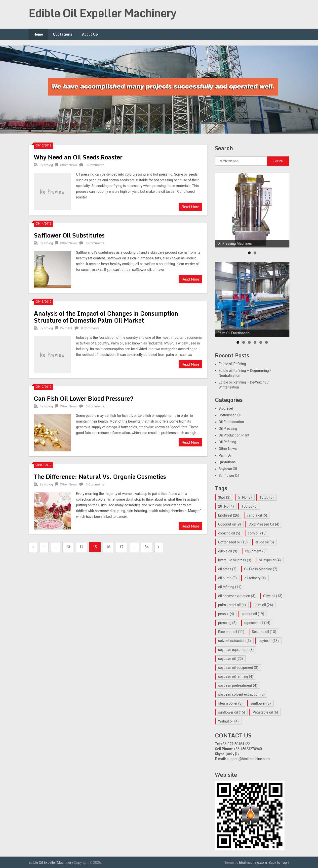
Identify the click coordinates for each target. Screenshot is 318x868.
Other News (68, 165)
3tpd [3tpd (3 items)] (224, 497)
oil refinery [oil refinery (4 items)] (255, 578)
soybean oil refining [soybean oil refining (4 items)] (236, 676)
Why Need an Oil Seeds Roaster (78, 157)
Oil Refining (227, 442)
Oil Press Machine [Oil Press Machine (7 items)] (261, 569)
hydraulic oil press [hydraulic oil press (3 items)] (235, 560)
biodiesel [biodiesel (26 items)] (229, 515)
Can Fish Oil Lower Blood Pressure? (84, 398)
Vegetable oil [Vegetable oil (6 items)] (265, 712)
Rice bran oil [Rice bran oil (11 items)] (231, 632)
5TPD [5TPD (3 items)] (245, 497)
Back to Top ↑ (279, 863)
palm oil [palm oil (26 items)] (263, 605)
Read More (190, 207)
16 (108, 547)
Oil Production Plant (234, 435)
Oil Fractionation (231, 422)
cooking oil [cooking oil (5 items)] (229, 533)
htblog (48, 165)
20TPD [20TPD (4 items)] (226, 506)
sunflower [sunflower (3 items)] (260, 703)
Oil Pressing (228, 429)
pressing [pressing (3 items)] (227, 623)
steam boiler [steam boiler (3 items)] (230, 703)
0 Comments (95, 165)
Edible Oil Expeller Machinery (102, 13)
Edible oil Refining (232, 364)
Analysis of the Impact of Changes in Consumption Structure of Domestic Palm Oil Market (106, 317)
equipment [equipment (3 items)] (256, 551)
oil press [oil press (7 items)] (227, 569)
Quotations (62, 34)
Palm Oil (66, 328)
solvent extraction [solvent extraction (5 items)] (235, 641)
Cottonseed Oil (230, 415)
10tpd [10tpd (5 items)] (267, 497)
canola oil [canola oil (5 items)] (257, 515)
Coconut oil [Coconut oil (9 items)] (230, 524)
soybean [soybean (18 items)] (269, 641)
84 (147, 547)
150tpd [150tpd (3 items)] (250, 506)
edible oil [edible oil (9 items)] (228, 551)
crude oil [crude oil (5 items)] (265, 542)
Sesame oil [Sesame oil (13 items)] (264, 632)
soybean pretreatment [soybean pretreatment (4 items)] (238, 685)
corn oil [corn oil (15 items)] (257, 533)
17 (121, 547)
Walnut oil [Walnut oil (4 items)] (228, 721)
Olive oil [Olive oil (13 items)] (273, 596)
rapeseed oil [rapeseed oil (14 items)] (257, 623)
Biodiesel (226, 408)
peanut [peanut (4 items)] (226, 614)
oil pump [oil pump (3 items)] (227, 578)
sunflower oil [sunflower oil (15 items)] (232, 712)
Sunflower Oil (229, 476)
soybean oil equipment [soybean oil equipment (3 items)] (238, 668)
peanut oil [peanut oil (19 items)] (253, 614)
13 (68, 547)
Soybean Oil (228, 469)
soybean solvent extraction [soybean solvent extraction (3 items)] (241, 694)
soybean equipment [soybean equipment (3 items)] (236, 650)
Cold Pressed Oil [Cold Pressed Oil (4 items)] (264, 524)
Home (38, 34)
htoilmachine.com (253, 863)
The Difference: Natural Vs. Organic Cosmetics (100, 476)
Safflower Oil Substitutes (69, 235)
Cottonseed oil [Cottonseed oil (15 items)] (233, 542)
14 (81, 547)
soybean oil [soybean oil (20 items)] (231, 659)
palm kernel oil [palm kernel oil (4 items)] (232, 605)
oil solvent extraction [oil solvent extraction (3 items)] (237, 596)
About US (90, 34)
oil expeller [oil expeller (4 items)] (270, 560)
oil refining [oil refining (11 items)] (230, 587)
